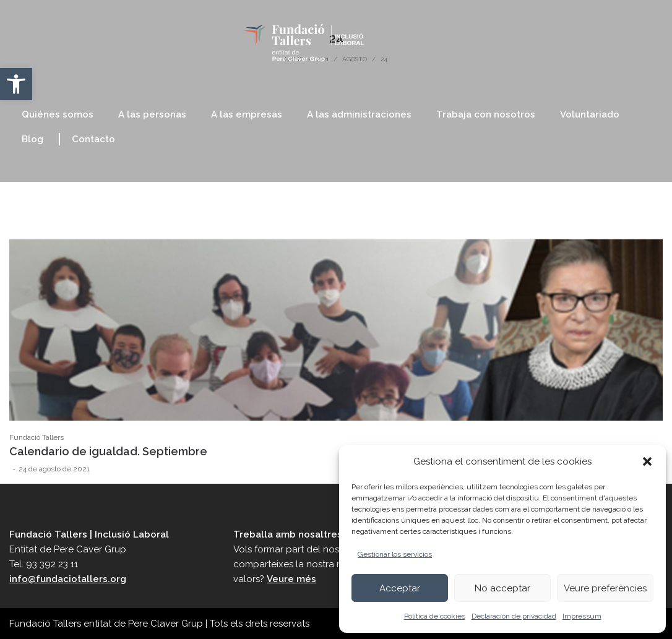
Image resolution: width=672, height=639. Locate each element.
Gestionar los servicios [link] (395, 554)
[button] (647, 461)
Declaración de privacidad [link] (514, 616)
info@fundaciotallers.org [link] (68, 579)
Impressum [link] (582, 616)
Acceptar (400, 588)
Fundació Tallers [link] (37, 437)
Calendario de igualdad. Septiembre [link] (108, 451)
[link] (16, 84)
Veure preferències (605, 588)
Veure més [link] (291, 579)
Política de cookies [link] (435, 616)
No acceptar (502, 588)
